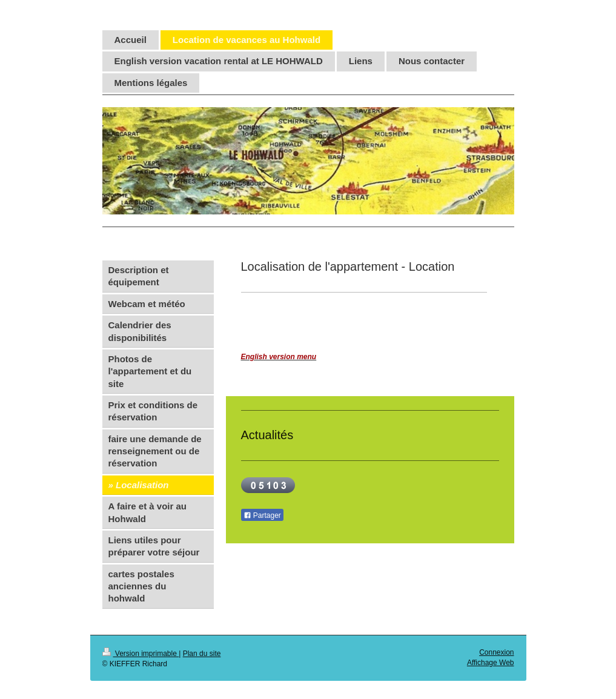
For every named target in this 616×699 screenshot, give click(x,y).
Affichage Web (491, 663)
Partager (262, 515)
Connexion (496, 652)
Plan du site (202, 654)
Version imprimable (141, 654)
